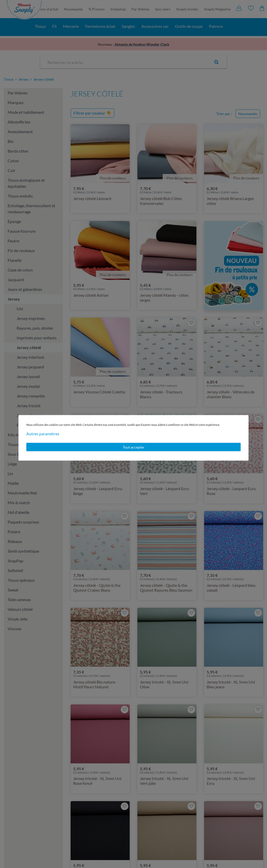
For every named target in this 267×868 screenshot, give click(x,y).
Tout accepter (134, 447)
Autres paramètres (43, 433)
